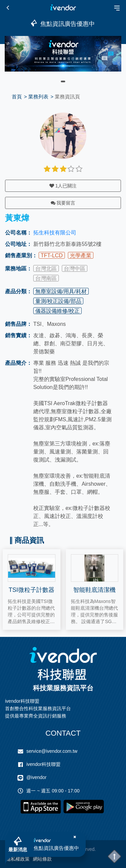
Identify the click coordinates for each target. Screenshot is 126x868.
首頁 (17, 97)
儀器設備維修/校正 (57, 311)
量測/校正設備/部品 (58, 301)
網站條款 (42, 859)
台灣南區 (46, 278)
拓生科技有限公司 (55, 233)
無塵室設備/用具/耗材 (61, 291)
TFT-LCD (52, 255)
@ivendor (36, 777)
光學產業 (81, 255)
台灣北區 (46, 269)
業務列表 (38, 97)
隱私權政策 (18, 859)
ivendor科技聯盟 (43, 764)
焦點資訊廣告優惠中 (56, 848)
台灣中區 (75, 269)
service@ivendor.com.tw (52, 751)
